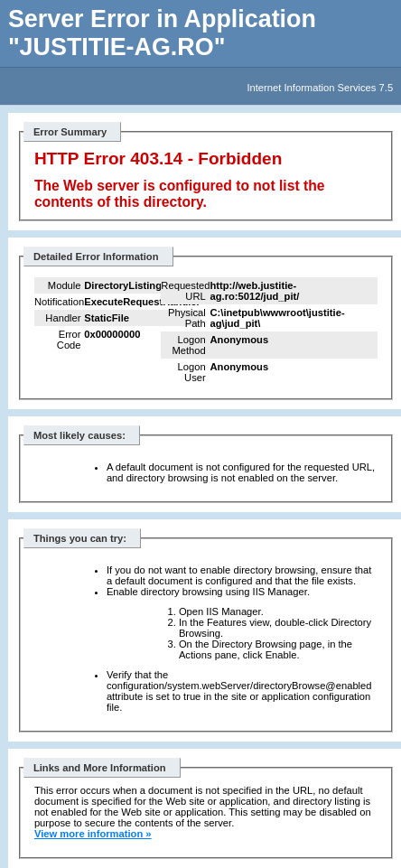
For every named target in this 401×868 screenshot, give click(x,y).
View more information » (93, 834)
